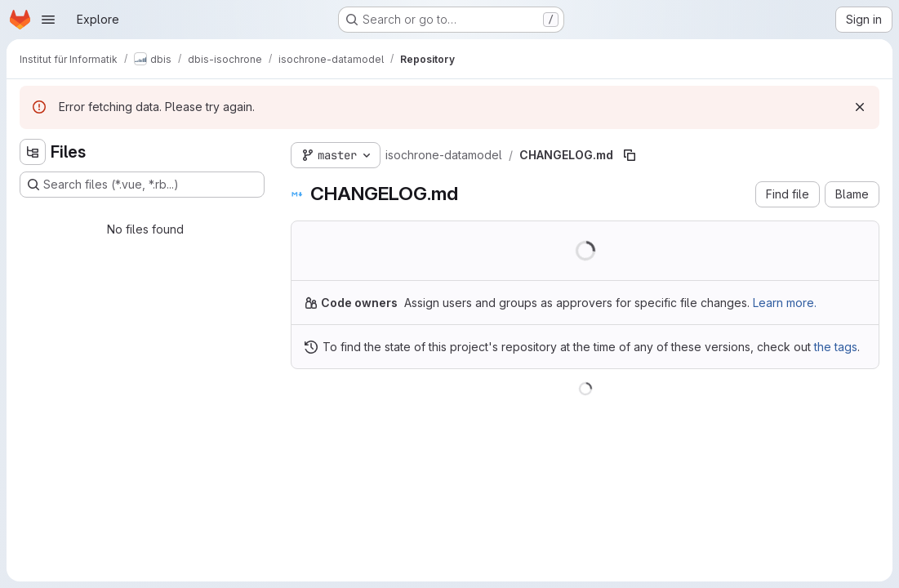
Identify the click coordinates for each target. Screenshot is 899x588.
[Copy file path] (630, 155)
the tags (836, 347)
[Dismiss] (860, 107)
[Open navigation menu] (48, 20)
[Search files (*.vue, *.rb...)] (142, 185)
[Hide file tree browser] (33, 152)
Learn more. (785, 303)
